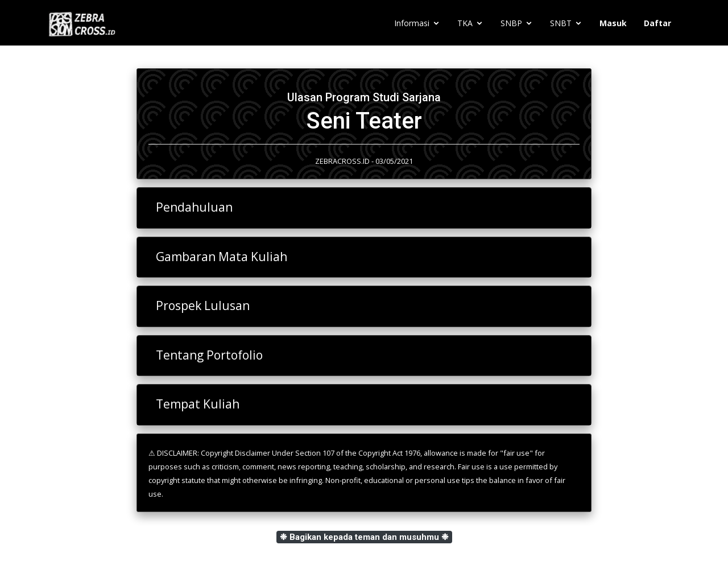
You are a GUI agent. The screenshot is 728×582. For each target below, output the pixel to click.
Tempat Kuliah (198, 404)
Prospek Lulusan (203, 306)
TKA (465, 23)
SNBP (511, 23)
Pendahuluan (194, 207)
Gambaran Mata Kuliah (222, 257)
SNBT (561, 23)
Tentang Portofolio (209, 355)
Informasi (412, 23)
